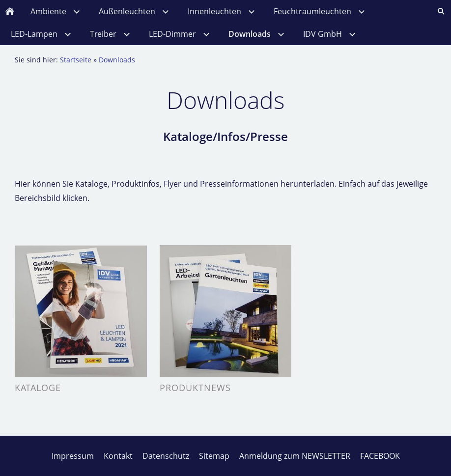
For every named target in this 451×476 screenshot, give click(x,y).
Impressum (73, 456)
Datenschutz (166, 456)
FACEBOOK (380, 456)
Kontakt (118, 456)
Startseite (76, 60)
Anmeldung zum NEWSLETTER (295, 456)
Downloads (117, 60)
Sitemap (214, 456)
